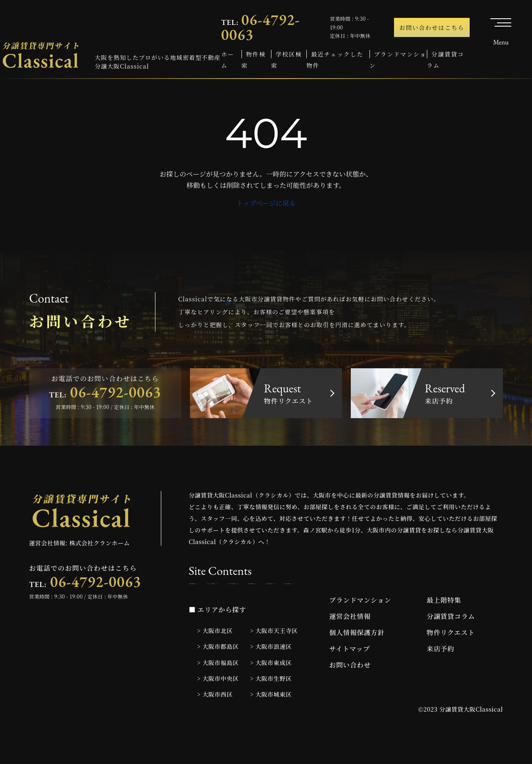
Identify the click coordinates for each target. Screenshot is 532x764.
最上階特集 (444, 627)
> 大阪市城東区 (271, 721)
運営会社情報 (350, 643)
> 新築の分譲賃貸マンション (226, 588)
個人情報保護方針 (357, 659)
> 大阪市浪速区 (271, 673)
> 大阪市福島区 (218, 689)
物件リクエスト (451, 659)
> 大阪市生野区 (271, 705)
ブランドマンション (360, 627)
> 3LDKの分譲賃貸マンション (400, 606)
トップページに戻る (266, 203)
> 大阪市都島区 (218, 673)
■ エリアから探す (217, 637)
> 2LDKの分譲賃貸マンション (314, 606)
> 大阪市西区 (215, 721)
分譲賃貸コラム (451, 643)
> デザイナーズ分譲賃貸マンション (317, 588)
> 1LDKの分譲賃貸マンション (228, 606)
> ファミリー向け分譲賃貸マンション (420, 588)
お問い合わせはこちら (432, 27)
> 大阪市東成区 (271, 689)
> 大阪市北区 (215, 658)
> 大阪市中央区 (218, 705)
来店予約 (441, 676)
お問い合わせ (350, 692)
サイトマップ (350, 676)
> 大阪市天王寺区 (274, 658)
